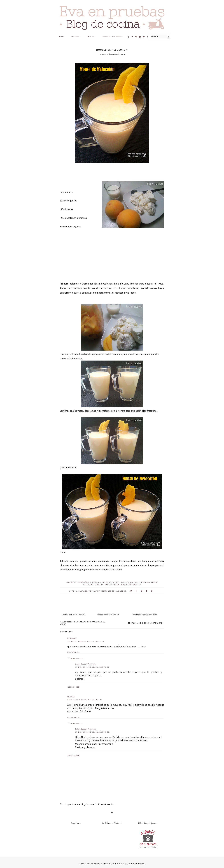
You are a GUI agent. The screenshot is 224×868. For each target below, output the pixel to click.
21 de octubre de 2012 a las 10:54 (86, 641)
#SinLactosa (113, 582)
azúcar (125, 582)
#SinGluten (99, 582)
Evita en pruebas (112, 37)
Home (61, 37)
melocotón (89, 585)
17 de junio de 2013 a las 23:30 (92, 667)
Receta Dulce (112, 585)
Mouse (100, 585)
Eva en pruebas (94, 864)
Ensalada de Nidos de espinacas (145, 623)
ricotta (137, 585)
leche (154, 582)
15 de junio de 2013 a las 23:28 (84, 700)
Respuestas (77, 659)
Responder (73, 652)
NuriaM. (71, 696)
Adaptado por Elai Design (132, 864)
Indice (91, 37)
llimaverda (72, 638)
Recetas (75, 37)
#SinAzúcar (85, 582)
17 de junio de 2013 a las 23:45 (92, 732)
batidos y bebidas (140, 582)
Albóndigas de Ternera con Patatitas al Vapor (82, 623)
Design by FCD (110, 864)
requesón (126, 585)
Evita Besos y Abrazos (85, 664)
